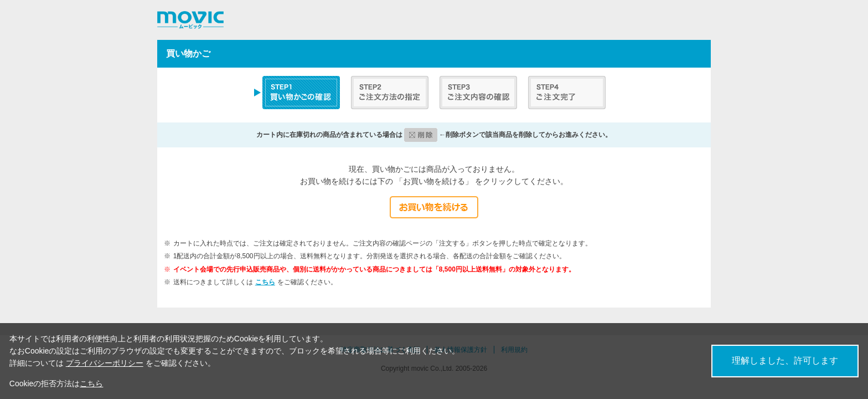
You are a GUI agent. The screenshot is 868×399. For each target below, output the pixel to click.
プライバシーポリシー (105, 363)
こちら (265, 282)
